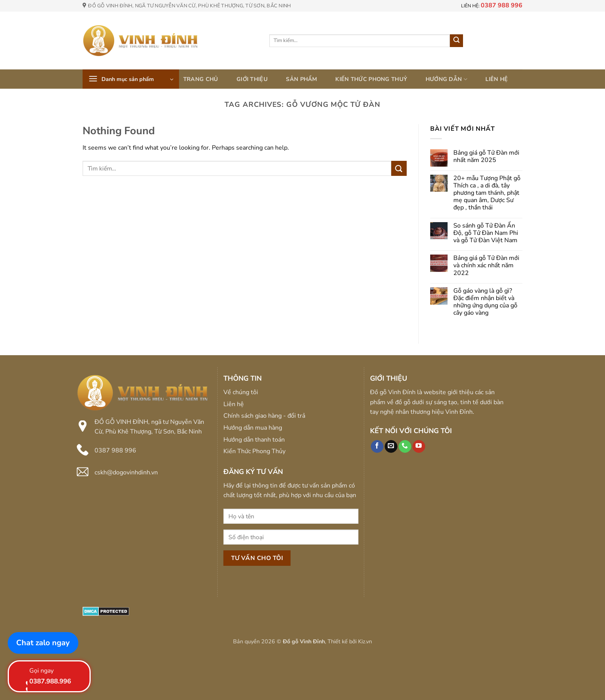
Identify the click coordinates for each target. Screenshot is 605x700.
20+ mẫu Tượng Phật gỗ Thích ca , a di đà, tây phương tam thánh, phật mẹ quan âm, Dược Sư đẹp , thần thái (487, 193)
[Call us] (405, 447)
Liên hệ (497, 79)
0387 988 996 (115, 450)
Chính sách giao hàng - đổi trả (264, 416)
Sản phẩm (301, 79)
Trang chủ (201, 79)
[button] (131, 79)
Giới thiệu (252, 79)
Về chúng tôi (241, 392)
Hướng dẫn (446, 79)
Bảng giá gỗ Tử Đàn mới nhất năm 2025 (486, 157)
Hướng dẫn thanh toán (254, 440)
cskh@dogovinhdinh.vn (126, 472)
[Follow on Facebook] (377, 447)
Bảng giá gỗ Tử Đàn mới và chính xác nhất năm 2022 (486, 266)
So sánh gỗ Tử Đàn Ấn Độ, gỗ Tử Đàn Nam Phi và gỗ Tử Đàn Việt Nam (486, 233)
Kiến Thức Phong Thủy (254, 451)
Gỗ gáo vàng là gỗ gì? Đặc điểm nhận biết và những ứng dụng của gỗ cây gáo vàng (485, 302)
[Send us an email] (391, 447)
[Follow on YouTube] (419, 447)
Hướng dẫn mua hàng (253, 428)
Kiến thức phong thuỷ (371, 79)
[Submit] (456, 41)
